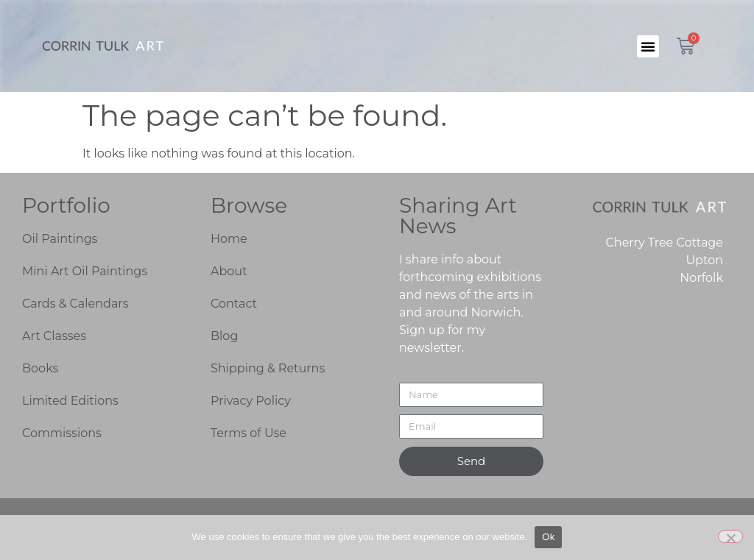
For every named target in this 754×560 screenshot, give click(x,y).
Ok (548, 537)
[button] (648, 46)
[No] (730, 536)
